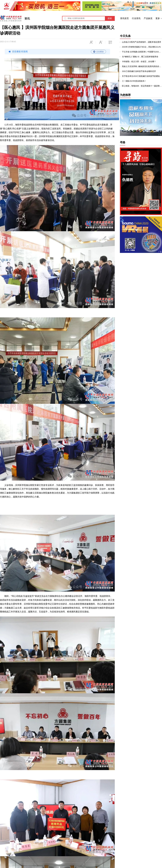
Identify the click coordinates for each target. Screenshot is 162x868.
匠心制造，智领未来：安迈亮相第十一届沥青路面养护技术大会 (142, 86)
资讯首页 (124, 18)
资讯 (27, 19)
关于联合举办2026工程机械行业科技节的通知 (141, 76)
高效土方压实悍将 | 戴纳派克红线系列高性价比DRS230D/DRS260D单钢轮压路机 (142, 66)
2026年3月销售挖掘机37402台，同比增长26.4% (141, 47)
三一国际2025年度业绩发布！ (134, 81)
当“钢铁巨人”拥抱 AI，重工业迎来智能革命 (140, 57)
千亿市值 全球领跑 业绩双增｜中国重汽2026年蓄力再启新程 (142, 52)
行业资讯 (136, 18)
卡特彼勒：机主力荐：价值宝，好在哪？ (139, 62)
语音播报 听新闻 (57, 52)
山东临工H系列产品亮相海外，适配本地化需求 (141, 42)
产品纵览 (148, 18)
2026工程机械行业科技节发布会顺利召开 (139, 71)
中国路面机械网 (11, 19)
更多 (158, 18)
